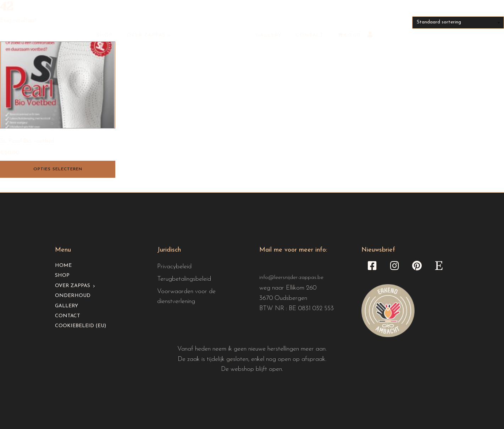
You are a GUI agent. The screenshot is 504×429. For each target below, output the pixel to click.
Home (63, 266)
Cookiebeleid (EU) (81, 326)
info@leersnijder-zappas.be (291, 277)
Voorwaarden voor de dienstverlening (186, 297)
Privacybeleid (174, 267)
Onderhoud (73, 296)
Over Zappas (146, 35)
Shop (104, 35)
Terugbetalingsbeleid (184, 279)
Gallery (269, 35)
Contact (310, 35)
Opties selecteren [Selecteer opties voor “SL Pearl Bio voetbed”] (58, 169)
